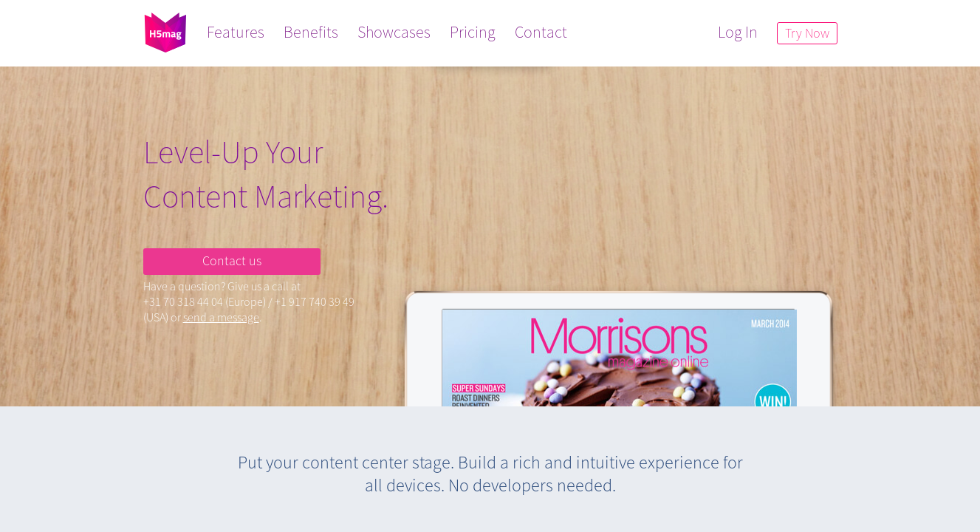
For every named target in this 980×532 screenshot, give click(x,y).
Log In (738, 32)
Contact (541, 32)
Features (236, 32)
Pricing (473, 32)
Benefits (311, 32)
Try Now (807, 33)
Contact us (232, 260)
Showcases (394, 32)
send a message (221, 317)
